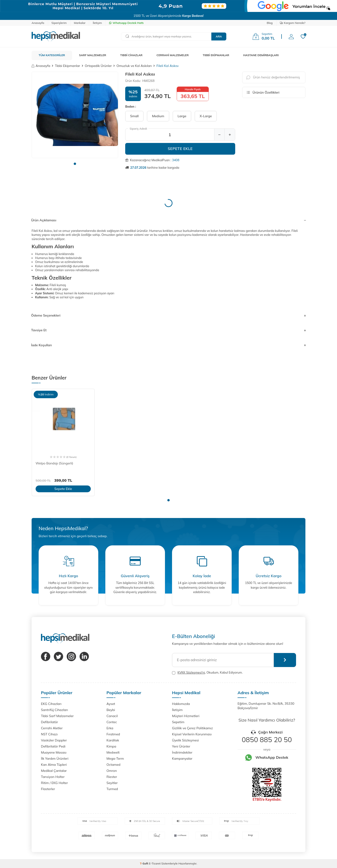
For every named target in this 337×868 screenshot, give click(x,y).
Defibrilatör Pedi (53, 746)
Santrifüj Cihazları (54, 710)
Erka (110, 728)
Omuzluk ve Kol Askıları (134, 66)
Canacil (112, 716)
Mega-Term (115, 759)
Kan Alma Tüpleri (54, 765)
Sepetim (178, 722)
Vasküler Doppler (54, 740)
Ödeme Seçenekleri (168, 315)
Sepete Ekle (180, 149)
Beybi (111, 710)
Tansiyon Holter (53, 777)
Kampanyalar (182, 759)
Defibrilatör (49, 722)
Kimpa (111, 746)
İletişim (97, 23)
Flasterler (48, 789)
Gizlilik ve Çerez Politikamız (192, 728)
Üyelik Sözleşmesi (185, 740)
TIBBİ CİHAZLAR (131, 55)
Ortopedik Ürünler (98, 66)
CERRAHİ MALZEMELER (173, 55)
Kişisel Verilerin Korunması (192, 734)
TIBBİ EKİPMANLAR (216, 55)
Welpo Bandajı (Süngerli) (54, 463)
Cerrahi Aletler (52, 728)
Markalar (80, 23)
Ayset (111, 704)
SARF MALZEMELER (93, 55)
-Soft (145, 863)
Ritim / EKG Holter (54, 783)
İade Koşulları (168, 345)
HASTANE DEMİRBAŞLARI (261, 55)
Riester (112, 777)
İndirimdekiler (182, 752)
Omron (112, 771)
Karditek (113, 740)
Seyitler (112, 783)
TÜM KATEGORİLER (52, 55)
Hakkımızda (181, 704)
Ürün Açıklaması (168, 220)
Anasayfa (38, 23)
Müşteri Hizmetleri (186, 716)
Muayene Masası (54, 752)
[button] (75, 164)
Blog (270, 23)
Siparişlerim (59, 23)
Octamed (113, 765)
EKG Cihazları (51, 704)
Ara (219, 36)
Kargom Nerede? (293, 23)
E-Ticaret (155, 863)
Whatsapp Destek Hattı (126, 23)
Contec (112, 722)
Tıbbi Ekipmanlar (68, 66)
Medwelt (113, 752)
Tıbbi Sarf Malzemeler (57, 716)
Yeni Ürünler (181, 746)
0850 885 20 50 (267, 740)
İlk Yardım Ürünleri (55, 759)
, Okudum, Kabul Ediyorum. (207, 673)
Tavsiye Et (168, 330)
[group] (75, 115)
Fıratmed (113, 734)
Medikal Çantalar (54, 771)
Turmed (112, 789)
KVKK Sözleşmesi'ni (191, 672)
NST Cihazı (49, 734)
